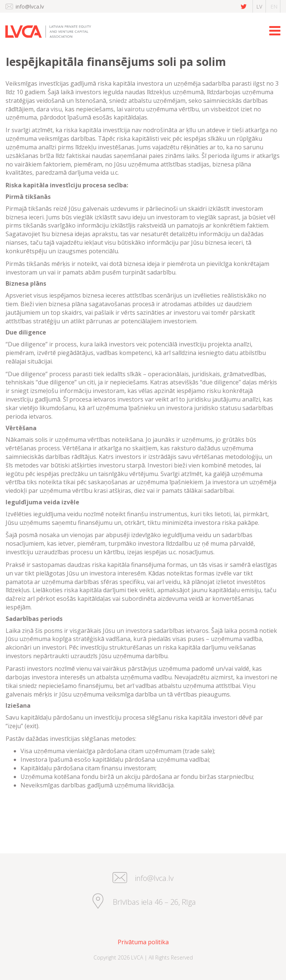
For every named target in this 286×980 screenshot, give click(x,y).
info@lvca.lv (30, 7)
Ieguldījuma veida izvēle (42, 502)
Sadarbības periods (34, 619)
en (274, 7)
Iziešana (18, 705)
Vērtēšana (21, 428)
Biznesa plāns (26, 283)
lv (259, 7)
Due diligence (26, 332)
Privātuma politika (143, 942)
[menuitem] (143, 942)
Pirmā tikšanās (28, 197)
